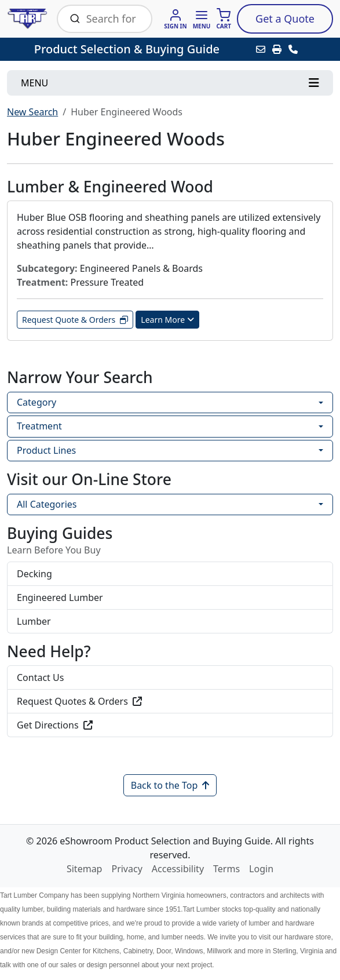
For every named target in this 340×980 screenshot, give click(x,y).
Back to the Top (170, 785)
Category (36, 402)
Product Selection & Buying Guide (127, 49)
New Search (32, 112)
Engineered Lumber (60, 598)
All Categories (47, 504)
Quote (285, 19)
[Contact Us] (293, 49)
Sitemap (85, 869)
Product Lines (46, 450)
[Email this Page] (261, 49)
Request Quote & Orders (75, 320)
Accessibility (178, 869)
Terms (226, 869)
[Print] (277, 49)
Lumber (34, 621)
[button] (202, 19)
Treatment (39, 426)
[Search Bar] (113, 19)
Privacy (127, 869)
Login (261, 869)
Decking (34, 574)
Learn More (167, 320)
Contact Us (40, 677)
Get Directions (55, 725)
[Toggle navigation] (170, 83)
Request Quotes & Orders (79, 701)
